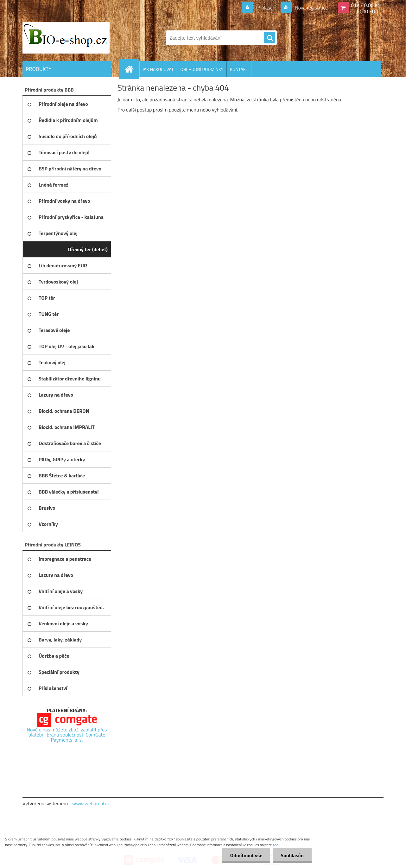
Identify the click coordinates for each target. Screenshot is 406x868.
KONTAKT (239, 69)
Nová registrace (311, 8)
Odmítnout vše (246, 855)
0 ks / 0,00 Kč (365, 5)
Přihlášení (266, 8)
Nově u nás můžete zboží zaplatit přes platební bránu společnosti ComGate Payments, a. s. (67, 735)
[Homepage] (132, 69)
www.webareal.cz (91, 803)
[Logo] (66, 38)
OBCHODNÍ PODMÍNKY (202, 69)
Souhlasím (292, 855)
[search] (270, 38)
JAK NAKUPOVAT (158, 69)
